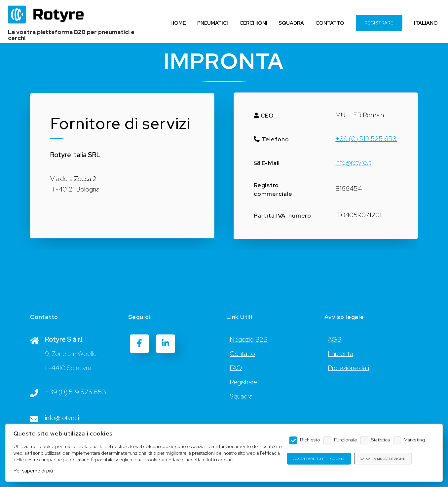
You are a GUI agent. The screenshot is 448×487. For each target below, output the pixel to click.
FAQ (236, 368)
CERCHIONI (253, 23)
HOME (178, 23)
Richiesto (310, 440)
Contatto (242, 354)
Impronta (340, 354)
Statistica (380, 440)
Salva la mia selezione (383, 459)
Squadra (241, 396)
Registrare (243, 382)
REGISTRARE (379, 23)
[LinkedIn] (166, 344)
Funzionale (346, 440)
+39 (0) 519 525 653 (366, 139)
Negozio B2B (249, 339)
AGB (335, 339)
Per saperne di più (33, 471)
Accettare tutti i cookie (319, 459)
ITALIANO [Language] (426, 23)
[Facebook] (139, 344)
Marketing (414, 440)
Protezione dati (348, 368)
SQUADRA (291, 23)
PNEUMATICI (213, 23)
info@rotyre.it (353, 162)
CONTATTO (330, 23)
